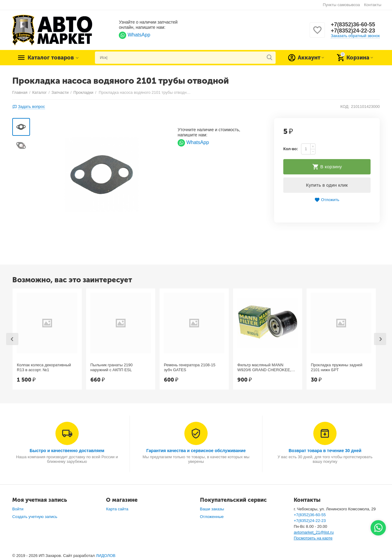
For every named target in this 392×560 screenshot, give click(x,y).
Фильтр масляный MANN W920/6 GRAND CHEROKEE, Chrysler (264, 368)
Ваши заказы (212, 509)
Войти (18, 509)
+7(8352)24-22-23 (353, 31)
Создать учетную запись (35, 517)
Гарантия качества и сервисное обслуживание (196, 451)
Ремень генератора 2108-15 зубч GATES (190, 367)
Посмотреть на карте (313, 538)
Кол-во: (291, 149)
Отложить (327, 200)
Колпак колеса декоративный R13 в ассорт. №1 (44, 367)
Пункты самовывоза (341, 5)
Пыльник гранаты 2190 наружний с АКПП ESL (111, 367)
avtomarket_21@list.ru (314, 532)
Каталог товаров (51, 58)
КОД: (345, 107)
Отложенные (212, 517)
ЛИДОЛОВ (106, 556)
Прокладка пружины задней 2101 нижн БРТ (337, 367)
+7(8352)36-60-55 (353, 25)
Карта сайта (117, 509)
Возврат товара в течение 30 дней (325, 451)
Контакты (373, 5)
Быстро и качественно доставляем (67, 451)
